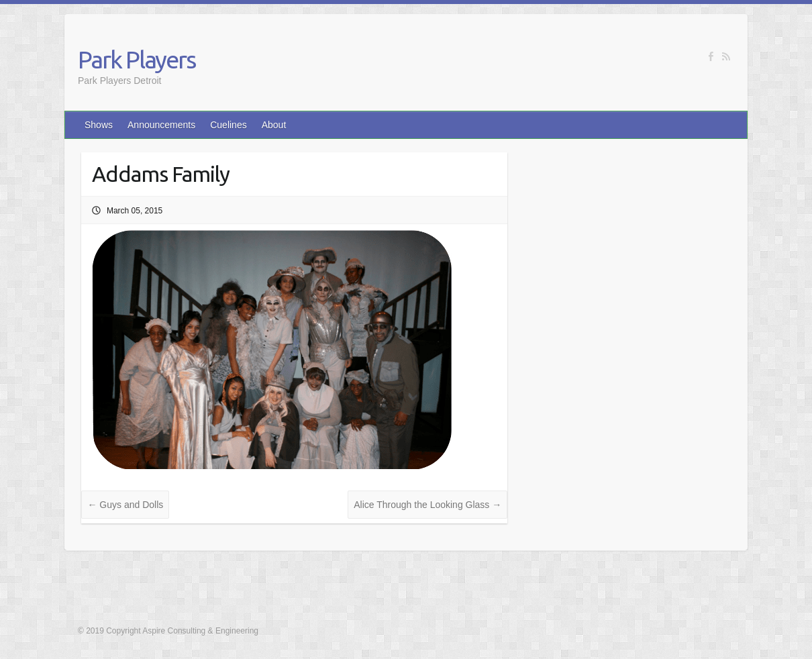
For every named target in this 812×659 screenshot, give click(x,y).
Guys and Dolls (125, 505)
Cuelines (228, 125)
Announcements (161, 125)
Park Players (137, 59)
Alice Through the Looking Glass (427, 505)
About (274, 125)
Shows (99, 125)
